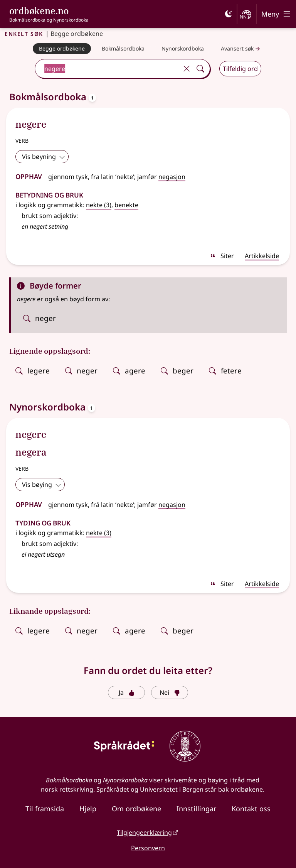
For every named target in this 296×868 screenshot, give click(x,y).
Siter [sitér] (222, 256)
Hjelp (88, 809)
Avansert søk (241, 49)
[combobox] (108, 69)
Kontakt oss (251, 809)
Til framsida (45, 809)
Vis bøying (42, 485)
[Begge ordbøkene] (62, 49)
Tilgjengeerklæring (144, 833)
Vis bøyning (44, 157)
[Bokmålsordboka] (123, 49)
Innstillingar (196, 809)
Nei (170, 692)
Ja (127, 692)
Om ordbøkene (136, 809)
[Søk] (200, 69)
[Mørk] (229, 14)
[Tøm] (187, 69)
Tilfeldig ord (240, 69)
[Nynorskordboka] (183, 49)
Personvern (148, 848)
